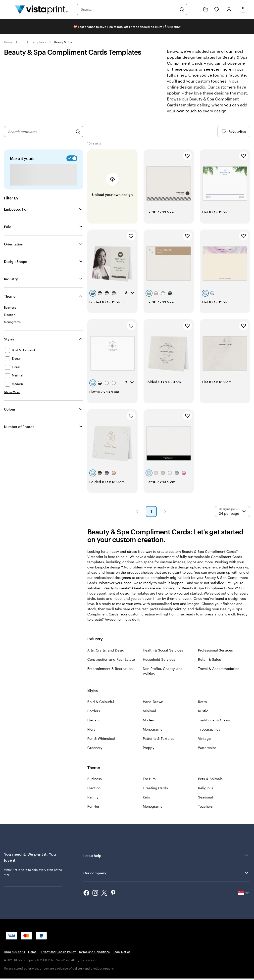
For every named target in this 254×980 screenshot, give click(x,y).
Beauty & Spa (63, 42)
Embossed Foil (16, 214)
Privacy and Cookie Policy (58, 957)
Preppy (149, 753)
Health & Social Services (163, 655)
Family (93, 802)
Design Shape (16, 267)
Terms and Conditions (94, 957)
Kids (146, 802)
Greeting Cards (155, 793)
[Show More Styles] (12, 397)
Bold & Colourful (101, 707)
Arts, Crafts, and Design (107, 655)
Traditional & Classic (215, 725)
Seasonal (205, 802)
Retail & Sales (209, 665)
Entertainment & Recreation (110, 674)
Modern (149, 725)
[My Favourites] (217, 9)
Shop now (173, 26)
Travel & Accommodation (219, 674)
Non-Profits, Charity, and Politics (163, 676)
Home (8, 42)
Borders (94, 716)
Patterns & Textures (159, 744)
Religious (206, 793)
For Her (93, 812)
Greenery (95, 753)
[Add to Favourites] (187, 161)
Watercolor (207, 753)
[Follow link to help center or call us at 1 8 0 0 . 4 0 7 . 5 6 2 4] (195, 9)
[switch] (71, 164)
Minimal (149, 716)
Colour (10, 414)
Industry (11, 284)
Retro (202, 707)
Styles (9, 344)
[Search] (182, 9)
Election (94, 793)
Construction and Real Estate (111, 665)
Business (95, 784)
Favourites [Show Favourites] (234, 137)
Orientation (14, 249)
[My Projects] (206, 9)
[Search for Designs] (78, 137)
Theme (10, 302)
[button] (137, 517)
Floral (92, 734)
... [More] (22, 42)
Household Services (159, 665)
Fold (8, 232)
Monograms (152, 734)
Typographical (210, 734)
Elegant (94, 725)
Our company (166, 878)
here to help (29, 875)
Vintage (204, 744)
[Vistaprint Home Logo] (41, 9)
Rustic (203, 716)
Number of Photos (19, 432)
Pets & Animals (210, 784)
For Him (149, 784)
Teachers (205, 812)
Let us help (166, 861)
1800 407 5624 (15, 957)
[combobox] (129, 9)
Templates (39, 42)
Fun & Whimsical (101, 744)
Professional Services (215, 655)
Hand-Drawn (153, 707)
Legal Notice (122, 957)
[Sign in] (229, 9)
